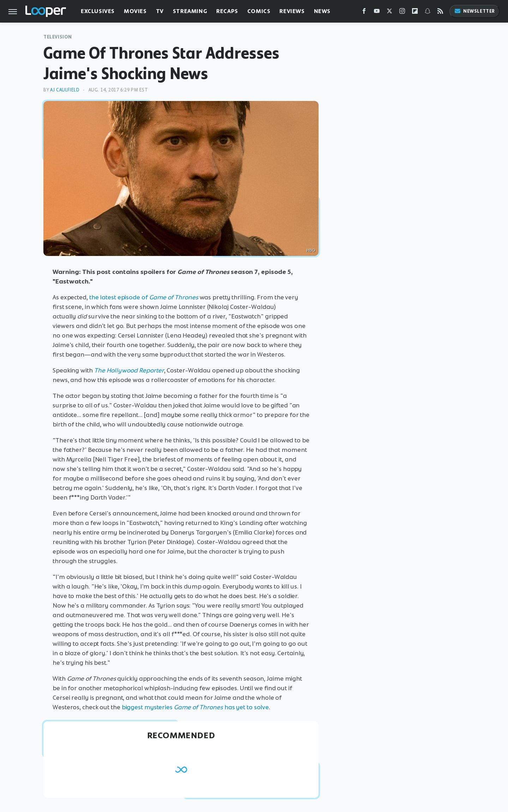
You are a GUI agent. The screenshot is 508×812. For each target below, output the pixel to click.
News (322, 11)
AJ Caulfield (65, 90)
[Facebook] (364, 13)
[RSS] (440, 13)
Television (58, 37)
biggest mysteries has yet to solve (195, 707)
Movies (135, 11)
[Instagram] (402, 13)
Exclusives (98, 11)
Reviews (292, 11)
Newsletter (474, 11)
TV (160, 11)
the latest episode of (144, 297)
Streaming (190, 11)
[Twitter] (389, 13)
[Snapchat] (428, 13)
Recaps (227, 11)
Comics (259, 11)
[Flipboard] (415, 13)
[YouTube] (377, 13)
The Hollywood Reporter (129, 370)
